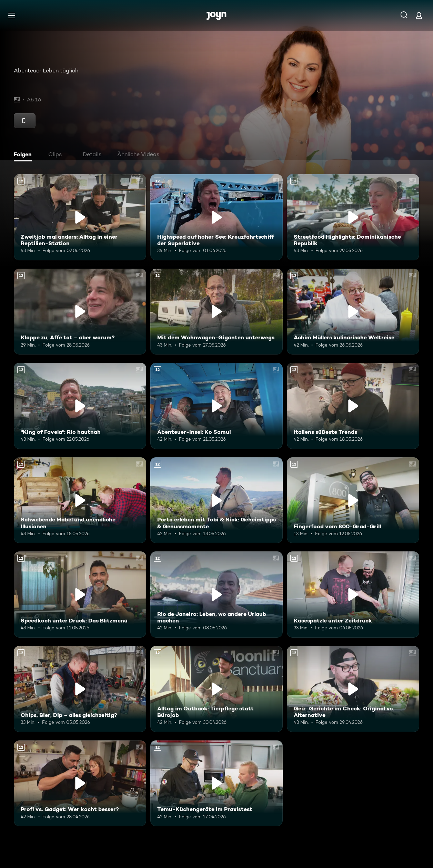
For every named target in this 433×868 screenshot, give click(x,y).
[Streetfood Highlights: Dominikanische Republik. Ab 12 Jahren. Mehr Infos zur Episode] (353, 217)
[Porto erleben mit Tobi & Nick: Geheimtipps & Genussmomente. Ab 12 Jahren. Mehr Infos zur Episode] (216, 500)
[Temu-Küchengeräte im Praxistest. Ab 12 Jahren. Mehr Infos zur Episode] (216, 784)
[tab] (24, 155)
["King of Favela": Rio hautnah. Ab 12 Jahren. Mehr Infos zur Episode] (80, 406)
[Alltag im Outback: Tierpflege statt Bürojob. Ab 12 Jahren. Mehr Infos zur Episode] (216, 689)
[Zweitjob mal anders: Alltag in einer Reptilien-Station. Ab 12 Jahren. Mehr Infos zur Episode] (80, 217)
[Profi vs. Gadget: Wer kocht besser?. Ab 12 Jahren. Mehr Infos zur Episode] (80, 784)
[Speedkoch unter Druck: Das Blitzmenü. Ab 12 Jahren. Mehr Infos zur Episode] (80, 595)
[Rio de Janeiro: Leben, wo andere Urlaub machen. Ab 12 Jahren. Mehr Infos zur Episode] (216, 595)
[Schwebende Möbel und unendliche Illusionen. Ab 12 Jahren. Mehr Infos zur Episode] (80, 500)
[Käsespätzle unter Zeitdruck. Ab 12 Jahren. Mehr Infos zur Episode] (353, 595)
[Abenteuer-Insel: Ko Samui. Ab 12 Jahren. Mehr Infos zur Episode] (216, 406)
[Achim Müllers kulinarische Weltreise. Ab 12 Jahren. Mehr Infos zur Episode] (353, 312)
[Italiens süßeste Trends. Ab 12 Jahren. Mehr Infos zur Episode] (353, 406)
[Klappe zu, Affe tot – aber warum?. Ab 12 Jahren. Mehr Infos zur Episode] (80, 312)
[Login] (419, 15)
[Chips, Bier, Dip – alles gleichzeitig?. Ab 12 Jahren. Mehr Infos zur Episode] (80, 689)
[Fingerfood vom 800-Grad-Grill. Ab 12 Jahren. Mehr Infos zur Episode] (353, 500)
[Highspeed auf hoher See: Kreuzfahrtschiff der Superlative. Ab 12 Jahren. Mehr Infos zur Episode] (216, 217)
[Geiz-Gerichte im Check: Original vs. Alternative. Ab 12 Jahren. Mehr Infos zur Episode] (353, 689)
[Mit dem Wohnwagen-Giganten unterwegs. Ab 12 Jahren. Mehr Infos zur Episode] (216, 312)
